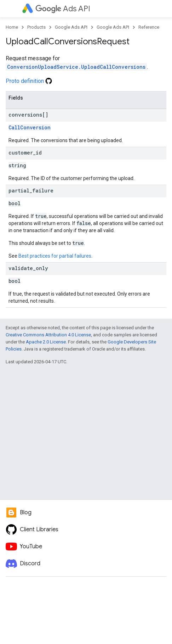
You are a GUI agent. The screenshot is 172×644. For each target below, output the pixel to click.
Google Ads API (71, 27)
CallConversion (30, 127)
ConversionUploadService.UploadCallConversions (76, 67)
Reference (149, 27)
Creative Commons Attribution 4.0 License (48, 335)
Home (12, 27)
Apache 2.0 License (46, 342)
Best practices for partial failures (55, 256)
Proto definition (29, 81)
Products (36, 27)
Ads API (63, 9)
